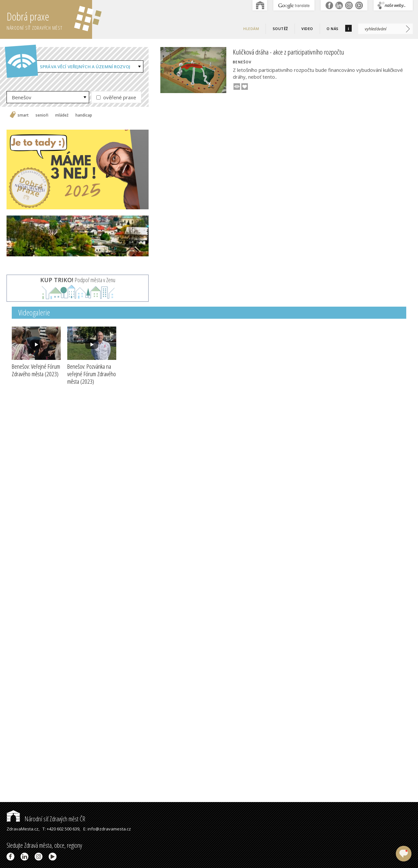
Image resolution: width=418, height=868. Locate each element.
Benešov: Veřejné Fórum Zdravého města (36, 370)
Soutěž (280, 29)
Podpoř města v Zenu (78, 280)
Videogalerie (34, 312)
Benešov (22, 97)
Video (307, 29)
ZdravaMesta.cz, (23, 829)
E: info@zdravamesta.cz (107, 829)
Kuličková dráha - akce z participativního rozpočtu (288, 52)
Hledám (251, 29)
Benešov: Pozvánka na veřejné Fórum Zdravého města (92, 374)
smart (23, 115)
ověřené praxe (116, 97)
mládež (62, 115)
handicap (84, 115)
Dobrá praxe (49, 20)
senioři (42, 115)
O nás (333, 29)
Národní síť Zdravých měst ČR (46, 819)
